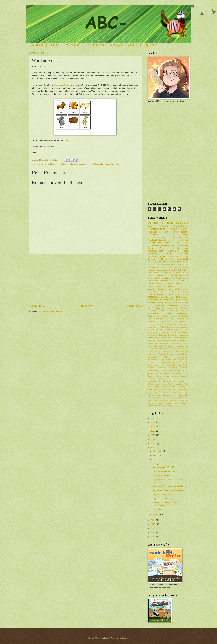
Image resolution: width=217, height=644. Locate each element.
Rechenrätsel (173, 362)
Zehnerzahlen (184, 395)
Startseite (38, 45)
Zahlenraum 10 (172, 297)
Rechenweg (166, 365)
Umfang (150, 384)
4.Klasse (185, 270)
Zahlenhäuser (160, 297)
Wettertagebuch (182, 319)
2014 (153, 537)
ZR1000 (151, 297)
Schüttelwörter (163, 316)
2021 (153, 439)
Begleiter (151, 330)
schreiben (169, 243)
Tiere (166, 232)
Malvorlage (185, 351)
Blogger (125, 638)
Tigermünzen (184, 381)
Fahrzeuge (161, 341)
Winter (186, 262)
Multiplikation (163, 262)
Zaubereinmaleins (170, 395)
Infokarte (151, 264)
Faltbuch (159, 273)
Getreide (161, 289)
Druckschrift (183, 259)
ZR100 (185, 256)
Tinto (150, 319)
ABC (187, 283)
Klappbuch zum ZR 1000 (163, 467)
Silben (157, 373)
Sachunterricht (95, 45)
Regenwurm (176, 365)
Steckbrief (151, 376)
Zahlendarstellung (154, 395)
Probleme (185, 292)
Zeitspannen (152, 398)
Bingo (150, 248)
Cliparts (133, 45)
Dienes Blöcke (168, 335)
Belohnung (161, 330)
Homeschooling (171, 289)
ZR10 (173, 267)
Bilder (185, 229)
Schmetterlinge (172, 368)
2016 (153, 528)
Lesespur (169, 308)
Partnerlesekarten (182, 357)
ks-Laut (169, 400)
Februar (157, 515)
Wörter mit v (154, 392)
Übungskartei (168, 300)
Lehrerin (177, 349)
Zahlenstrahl (184, 297)
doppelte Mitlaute (182, 398)
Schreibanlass (183, 368)
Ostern (167, 357)
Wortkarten (157, 509)
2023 (153, 431)
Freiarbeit (153, 232)
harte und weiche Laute (156, 400)
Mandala (164, 278)
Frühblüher (171, 286)
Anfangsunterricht (155, 251)
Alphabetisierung (153, 327)
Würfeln (167, 392)
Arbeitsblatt (153, 240)
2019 (153, 448)
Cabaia (180, 332)
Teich (187, 379)
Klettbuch (184, 254)
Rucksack (151, 368)
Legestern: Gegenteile (162, 494)
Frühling (167, 343)
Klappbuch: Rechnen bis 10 (164, 475)
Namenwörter (152, 357)
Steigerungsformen (163, 376)
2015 (153, 532)
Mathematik (73, 45)
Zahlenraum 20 (155, 259)
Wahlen (165, 387)
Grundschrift (158, 346)
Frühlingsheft (175, 343)
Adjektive (178, 300)
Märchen (185, 354)
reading (168, 403)
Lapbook (151, 308)
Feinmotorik (184, 341)
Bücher (175, 332)
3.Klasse (179, 283)
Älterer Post (135, 306)
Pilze (175, 360)
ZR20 (175, 270)
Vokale (150, 387)
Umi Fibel (165, 319)
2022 (153, 435)
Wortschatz (152, 321)
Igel (187, 346)
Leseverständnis (181, 232)
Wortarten (166, 267)
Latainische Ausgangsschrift (81, 164)
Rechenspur (167, 313)
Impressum (150, 45)
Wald (173, 319)
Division (151, 273)
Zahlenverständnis (181, 321)
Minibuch (170, 354)
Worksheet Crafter (62, 85)
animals (165, 398)
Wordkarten (115, 164)
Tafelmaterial (177, 379)
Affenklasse (184, 324)
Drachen (151, 338)
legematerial (152, 403)
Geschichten (162, 305)
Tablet (170, 270)
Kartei (181, 289)
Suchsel (185, 316)
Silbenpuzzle (162, 270)
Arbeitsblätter (183, 243)
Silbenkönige (165, 373)
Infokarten (185, 305)
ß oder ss (170, 406)
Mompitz (178, 354)
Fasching (176, 341)
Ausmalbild (177, 327)
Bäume (170, 254)
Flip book (160, 343)
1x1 (180, 270)
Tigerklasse (174, 381)
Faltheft (169, 341)
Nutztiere (185, 311)
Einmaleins (152, 302)
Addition (185, 235)
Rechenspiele (184, 362)
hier (67, 141)
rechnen (177, 403)
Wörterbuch (165, 321)
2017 (153, 524)
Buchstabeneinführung (157, 237)
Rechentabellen (182, 313)
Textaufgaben (152, 381)
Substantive (184, 376)
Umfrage (157, 384)
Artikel (162, 327)
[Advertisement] (85, 279)
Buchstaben (164, 240)
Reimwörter (152, 316)
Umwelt (170, 294)
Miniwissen (152, 311)
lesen (150, 226)
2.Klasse (163, 226)
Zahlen (186, 392)
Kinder (179, 267)
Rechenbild (152, 270)
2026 (153, 418)
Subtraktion (176, 245)
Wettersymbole (183, 387)
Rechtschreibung (101, 164)
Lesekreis (160, 308)
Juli (155, 459)
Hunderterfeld (174, 305)
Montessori (174, 256)
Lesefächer (185, 349)
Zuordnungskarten (155, 283)
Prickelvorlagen (183, 360)
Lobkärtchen (167, 351)
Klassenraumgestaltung (179, 275)
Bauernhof (185, 327)
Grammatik (173, 251)
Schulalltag (163, 371)
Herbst (186, 251)
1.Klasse (168, 223)
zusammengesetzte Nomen (157, 406)
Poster (186, 267)
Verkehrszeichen (182, 294)
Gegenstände (178, 302)
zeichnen (185, 403)
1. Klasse (171, 259)
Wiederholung (153, 390)
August (156, 455)
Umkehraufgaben (167, 384)
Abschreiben (44, 164)
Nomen (173, 292)
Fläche (161, 302)
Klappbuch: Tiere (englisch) (164, 471)
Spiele (162, 248)
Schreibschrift (154, 245)
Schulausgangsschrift (156, 294)
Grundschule (175, 240)
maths (161, 403)
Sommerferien (175, 373)
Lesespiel (151, 351)
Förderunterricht (182, 286)
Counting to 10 (153, 335)
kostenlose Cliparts (155, 324)
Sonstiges (116, 45)
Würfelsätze (176, 392)
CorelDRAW (153, 235)
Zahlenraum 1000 (167, 281)
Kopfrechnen (160, 264)
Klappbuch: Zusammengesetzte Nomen (170, 486)
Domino (185, 240)
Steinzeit (175, 376)
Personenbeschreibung (156, 360)
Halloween (178, 273)
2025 (153, 423)
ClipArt (174, 229)
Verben (186, 278)
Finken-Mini (168, 273)
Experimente (152, 341)
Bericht (186, 330)
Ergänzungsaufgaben (181, 338)
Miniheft (172, 278)
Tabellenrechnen (163, 379)
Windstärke (163, 390)
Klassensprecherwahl (155, 349)
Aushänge (169, 327)
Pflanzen (168, 360)
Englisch (157, 338)
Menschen (162, 354)
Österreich (168, 324)
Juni (155, 464)
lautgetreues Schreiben (180, 400)
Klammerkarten (154, 243)
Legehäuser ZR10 (160, 499)
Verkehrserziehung (180, 248)
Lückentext (176, 351)
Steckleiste (165, 245)
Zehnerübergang (182, 281)
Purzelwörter (152, 362)
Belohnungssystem (174, 330)
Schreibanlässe (153, 371)
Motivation (174, 311)
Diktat (186, 335)
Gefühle (168, 302)
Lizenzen (158, 351)
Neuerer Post (37, 306)
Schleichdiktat (161, 368)
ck (175, 398)
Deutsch (55, 45)
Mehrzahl (185, 308)
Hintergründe (169, 346)
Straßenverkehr (175, 316)
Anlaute (185, 245)
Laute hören (170, 349)
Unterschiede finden (181, 384)
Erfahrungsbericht (167, 338)
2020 (153, 443)
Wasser (173, 387)
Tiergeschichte (164, 381)
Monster (163, 311)
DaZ (160, 335)
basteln (171, 398)
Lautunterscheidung (156, 256)
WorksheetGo (154, 254)
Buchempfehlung (153, 332)
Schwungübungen (175, 371)
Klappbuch (161, 275)
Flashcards (63, 164)
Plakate (179, 278)
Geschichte (152, 289)
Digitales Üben (179, 335)
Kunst (186, 289)
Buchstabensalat (166, 332)
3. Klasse (169, 283)
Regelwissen (176, 262)
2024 (153, 427)
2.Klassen (176, 324)
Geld (187, 302)
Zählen (150, 300)
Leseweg (151, 267)
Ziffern (159, 398)
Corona (186, 332)
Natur (163, 292)
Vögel (157, 387)
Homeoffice (180, 346)
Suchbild (151, 379)
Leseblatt (170, 235)
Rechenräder (162, 362)
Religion (186, 365)
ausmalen (158, 300)
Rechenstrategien (154, 365)
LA (164, 349)
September (158, 451)
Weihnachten (153, 281)
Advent (186, 300)
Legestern (152, 262)
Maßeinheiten (152, 354)
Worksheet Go (183, 390)
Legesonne (152, 292)
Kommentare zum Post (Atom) (52, 312)
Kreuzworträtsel (154, 278)
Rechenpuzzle (153, 313)
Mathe (177, 308)
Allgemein (162, 286)
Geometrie (152, 305)
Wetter (159, 267)
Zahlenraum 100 (180, 237)
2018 (153, 520)
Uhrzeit (156, 319)
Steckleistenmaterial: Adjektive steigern (169, 490)
